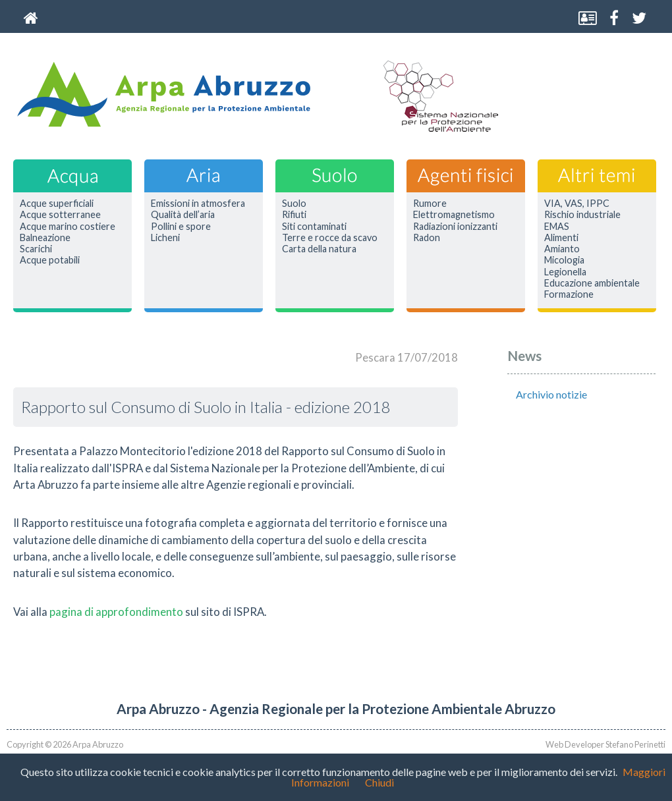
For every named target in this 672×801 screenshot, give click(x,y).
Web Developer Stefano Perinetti (605, 744)
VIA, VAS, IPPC (577, 204)
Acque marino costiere (68, 227)
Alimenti (561, 238)
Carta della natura (319, 249)
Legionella (565, 272)
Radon (427, 238)
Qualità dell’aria (183, 215)
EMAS (557, 227)
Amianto (562, 249)
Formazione (569, 294)
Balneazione (45, 238)
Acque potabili (50, 260)
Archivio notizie (551, 394)
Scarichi (36, 249)
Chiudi (379, 782)
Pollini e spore (181, 227)
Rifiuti (294, 215)
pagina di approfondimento (116, 612)
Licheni (165, 238)
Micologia (564, 260)
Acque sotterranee (60, 215)
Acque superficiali (57, 204)
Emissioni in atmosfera (198, 204)
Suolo (294, 204)
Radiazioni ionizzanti (455, 227)
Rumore (430, 204)
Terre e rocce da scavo (330, 238)
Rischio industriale (582, 215)
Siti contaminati (314, 227)
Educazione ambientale (592, 283)
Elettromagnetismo (454, 215)
